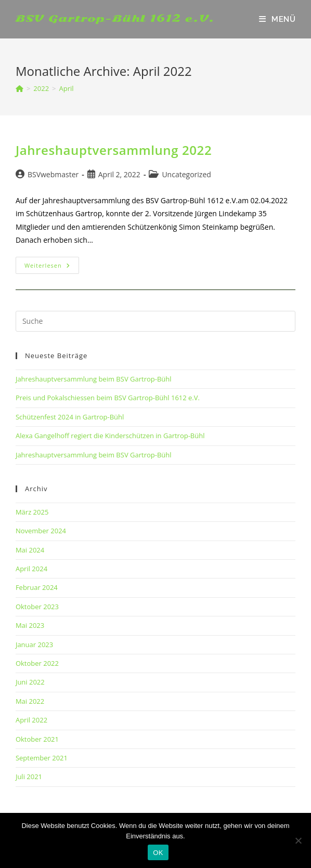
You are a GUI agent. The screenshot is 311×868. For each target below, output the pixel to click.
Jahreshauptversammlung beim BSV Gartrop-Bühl (94, 379)
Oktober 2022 (37, 663)
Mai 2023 (30, 625)
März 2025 (32, 512)
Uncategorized (186, 174)
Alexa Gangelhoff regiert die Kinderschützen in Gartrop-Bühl (110, 436)
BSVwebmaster (53, 174)
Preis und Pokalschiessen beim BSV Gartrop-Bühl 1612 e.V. (108, 398)
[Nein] (298, 840)
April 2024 (31, 569)
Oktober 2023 (37, 607)
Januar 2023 (34, 645)
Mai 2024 (30, 550)
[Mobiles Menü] (277, 19)
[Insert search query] (155, 321)
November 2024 (41, 531)
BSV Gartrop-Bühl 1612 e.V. (115, 18)
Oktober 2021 (37, 739)
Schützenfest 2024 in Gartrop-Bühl (70, 417)
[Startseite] (20, 88)
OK (158, 853)
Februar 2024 (37, 587)
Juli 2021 (29, 777)
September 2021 (42, 758)
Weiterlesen (52, 267)
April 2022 (31, 720)
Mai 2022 (30, 701)
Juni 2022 (30, 682)
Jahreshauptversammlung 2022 (114, 150)
